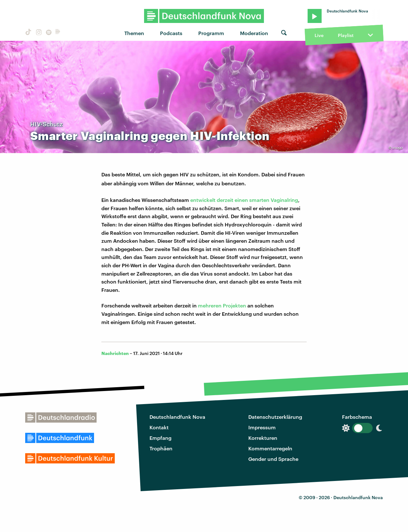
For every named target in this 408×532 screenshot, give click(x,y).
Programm (211, 33)
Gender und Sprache (273, 459)
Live (319, 35)
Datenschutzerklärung (275, 417)
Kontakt (159, 427)
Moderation (254, 33)
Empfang (160, 438)
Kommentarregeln (270, 448)
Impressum (262, 427)
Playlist (346, 35)
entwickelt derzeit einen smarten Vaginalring (244, 200)
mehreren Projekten (222, 305)
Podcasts (171, 33)
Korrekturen (263, 438)
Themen (134, 33)
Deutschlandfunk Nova (177, 417)
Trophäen (161, 448)
